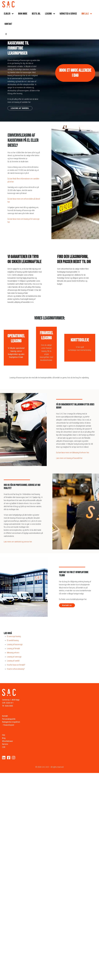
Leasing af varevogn (14, 657)
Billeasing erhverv (13, 653)
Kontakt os (67, 605)
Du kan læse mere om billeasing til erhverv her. (73, 453)
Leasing (48, 14)
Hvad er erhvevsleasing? (16, 669)
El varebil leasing (13, 640)
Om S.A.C (85, 14)
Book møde (23, 14)
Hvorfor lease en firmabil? (16, 665)
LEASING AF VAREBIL (20, 108)
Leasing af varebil (13, 661)
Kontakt (8, 24)
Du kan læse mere (14, 219)
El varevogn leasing (14, 636)
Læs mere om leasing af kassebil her (69, 458)
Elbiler (7, 14)
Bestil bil (36, 14)
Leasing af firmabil (13, 649)
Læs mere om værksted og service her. (18, 542)
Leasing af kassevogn (15, 644)
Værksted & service (68, 14)
